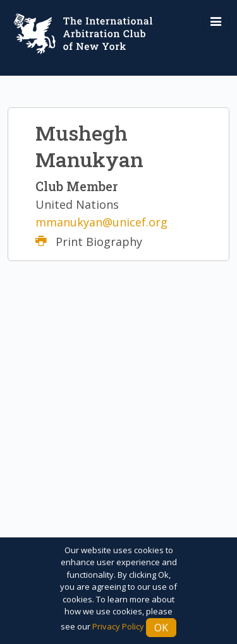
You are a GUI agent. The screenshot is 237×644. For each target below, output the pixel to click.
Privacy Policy (118, 626)
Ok (161, 628)
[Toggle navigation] (216, 22)
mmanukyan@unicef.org (101, 222)
